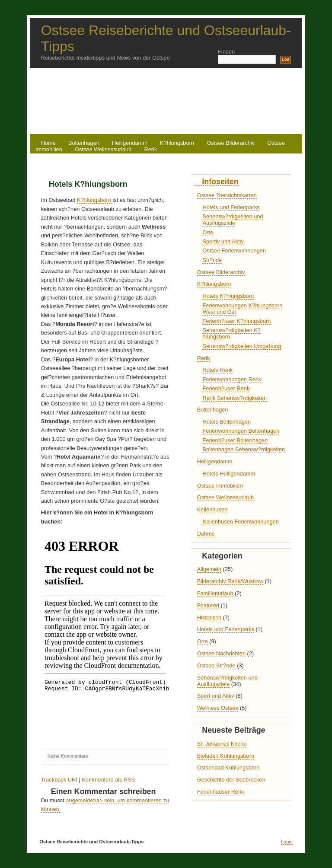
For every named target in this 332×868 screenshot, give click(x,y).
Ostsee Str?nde (216, 665)
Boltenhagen (213, 410)
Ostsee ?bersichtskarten (227, 195)
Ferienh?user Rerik (226, 388)
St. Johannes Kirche (222, 744)
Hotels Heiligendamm (229, 474)
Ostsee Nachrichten (221, 653)
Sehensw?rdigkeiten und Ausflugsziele (233, 220)
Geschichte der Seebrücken (231, 780)
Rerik (150, 149)
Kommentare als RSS (108, 780)
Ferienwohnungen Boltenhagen (241, 431)
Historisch (209, 617)
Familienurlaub (215, 593)
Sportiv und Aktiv (223, 241)
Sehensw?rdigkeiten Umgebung (241, 346)
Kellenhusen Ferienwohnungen (240, 522)
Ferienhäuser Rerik (221, 792)
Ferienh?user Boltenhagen (235, 440)
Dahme (206, 534)
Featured (208, 605)
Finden (226, 52)
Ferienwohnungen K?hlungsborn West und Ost (242, 309)
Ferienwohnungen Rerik (232, 379)
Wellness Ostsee (218, 708)
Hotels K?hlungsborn (88, 184)
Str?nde (212, 260)
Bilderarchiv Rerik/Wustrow (230, 581)
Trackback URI (59, 780)
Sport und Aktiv (216, 696)
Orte (208, 232)
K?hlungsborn (177, 143)
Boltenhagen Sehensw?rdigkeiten (244, 449)
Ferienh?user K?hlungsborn (236, 321)
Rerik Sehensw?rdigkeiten (235, 398)
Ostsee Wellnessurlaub (103, 149)
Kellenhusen (212, 509)
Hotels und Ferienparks (231, 207)
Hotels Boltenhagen (227, 422)
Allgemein (209, 569)
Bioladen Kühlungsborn (226, 756)
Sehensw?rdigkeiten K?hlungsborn (231, 333)
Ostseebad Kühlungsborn (228, 767)
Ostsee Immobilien (220, 486)
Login (287, 842)
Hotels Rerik (217, 370)
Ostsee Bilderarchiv (231, 143)
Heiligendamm (215, 461)
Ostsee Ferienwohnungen (234, 251)
